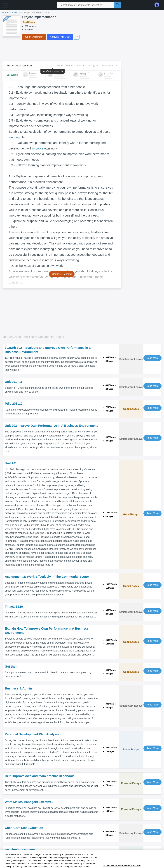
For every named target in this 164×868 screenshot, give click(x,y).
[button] (5, 6)
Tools (80, 65)
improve (38, 148)
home (5, 12)
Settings (93, 65)
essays (16, 12)
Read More (152, 358)
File (60, 65)
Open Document (34, 37)
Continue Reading (62, 274)
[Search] (117, 5)
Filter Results (109, 65)
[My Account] (158, 5)
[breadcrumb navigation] (82, 13)
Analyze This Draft (60, 37)
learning (14, 137)
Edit (69, 65)
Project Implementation (36, 12)
